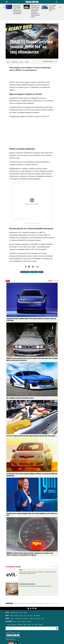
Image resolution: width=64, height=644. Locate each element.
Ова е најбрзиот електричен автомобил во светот (53, 8)
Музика (19, 617)
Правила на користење (10, 635)
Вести (7, 608)
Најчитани (9, 599)
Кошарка (17, 611)
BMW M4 (41, 273)
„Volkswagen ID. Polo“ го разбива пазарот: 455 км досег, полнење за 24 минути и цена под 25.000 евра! (17, 10)
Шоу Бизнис (9, 617)
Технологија (13, 620)
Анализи (25, 608)
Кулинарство (37, 614)
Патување (32, 614)
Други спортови (37, 611)
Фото (33, 620)
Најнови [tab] (50, 282)
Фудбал (12, 611)
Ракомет (21, 611)
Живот (7, 614)
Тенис (25, 611)
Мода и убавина (18, 614)
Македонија (13, 608)
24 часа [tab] (48, 599)
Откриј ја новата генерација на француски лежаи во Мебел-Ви (35, 582)
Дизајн (42, 614)
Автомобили (34, 273)
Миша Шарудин (25, 273)
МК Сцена (29, 617)
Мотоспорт (30, 611)
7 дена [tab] (52, 599)
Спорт (7, 611)
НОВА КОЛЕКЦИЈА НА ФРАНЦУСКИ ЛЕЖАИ (27, 580)
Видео (36, 620)
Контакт (18, 628)
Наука (8, 620)
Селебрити (24, 617)
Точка (8, 62)
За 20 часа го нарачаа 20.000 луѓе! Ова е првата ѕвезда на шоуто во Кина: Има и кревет (28, 434)
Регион (18, 608)
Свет (21, 608)
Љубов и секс (26, 614)
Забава (25, 620)
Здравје (12, 614)
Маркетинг (13, 628)
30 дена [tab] (57, 599)
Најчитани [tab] (56, 282)
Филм (15, 617)
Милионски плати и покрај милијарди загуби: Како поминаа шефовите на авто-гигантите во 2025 (30, 511)
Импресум (8, 628)
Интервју (41, 620)
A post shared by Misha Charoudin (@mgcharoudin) (32, 223)
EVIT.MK (21, 565)
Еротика (29, 620)
